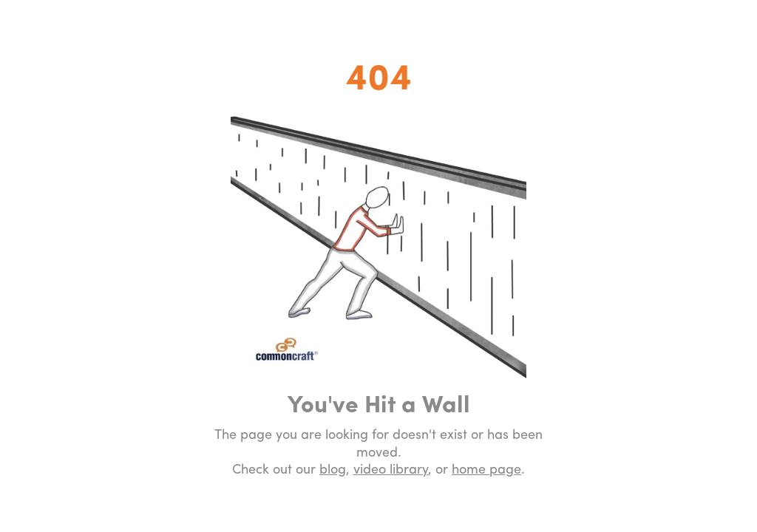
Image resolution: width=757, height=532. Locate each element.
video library (391, 470)
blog (333, 470)
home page (486, 470)
